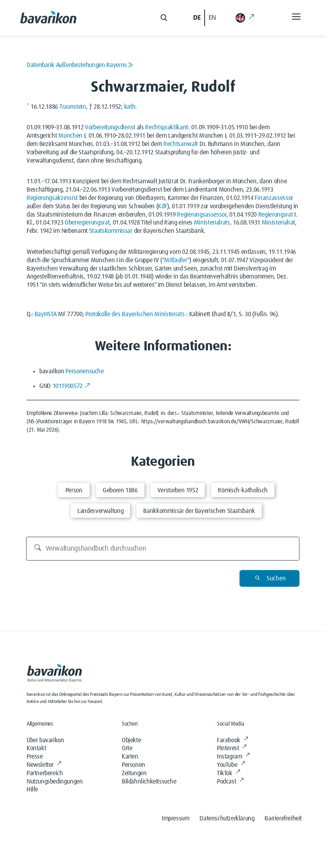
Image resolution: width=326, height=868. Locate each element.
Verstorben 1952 (178, 490)
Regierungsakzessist (52, 198)
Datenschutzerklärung (227, 818)
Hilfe (32, 789)
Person (74, 490)
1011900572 (71, 386)
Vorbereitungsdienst (110, 127)
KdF (162, 206)
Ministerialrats (212, 223)
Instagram (233, 757)
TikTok (228, 773)
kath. (130, 107)
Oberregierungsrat (87, 223)
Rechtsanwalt (181, 144)
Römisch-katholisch (243, 490)
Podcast (230, 782)
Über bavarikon (45, 740)
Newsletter (44, 765)
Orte (127, 748)
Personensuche (84, 371)
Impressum (175, 818)
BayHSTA (46, 314)
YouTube (231, 765)
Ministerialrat (279, 223)
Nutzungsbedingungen (55, 782)
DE (197, 18)
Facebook (232, 740)
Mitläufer (175, 260)
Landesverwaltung (100, 511)
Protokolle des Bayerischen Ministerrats (135, 314)
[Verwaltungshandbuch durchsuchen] (163, 549)
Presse (35, 757)
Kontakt (36, 748)
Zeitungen (134, 773)
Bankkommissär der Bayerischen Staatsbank (199, 511)
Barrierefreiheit (283, 818)
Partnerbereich (45, 773)
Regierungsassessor (201, 215)
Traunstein (73, 107)
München (70, 136)
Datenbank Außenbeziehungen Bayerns (80, 65)
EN (212, 18)
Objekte (131, 740)
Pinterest (232, 748)
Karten (130, 757)
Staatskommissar (111, 231)
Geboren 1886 (120, 490)
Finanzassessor (274, 198)
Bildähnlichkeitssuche (149, 782)
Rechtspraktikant (167, 127)
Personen (133, 765)
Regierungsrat (276, 215)
